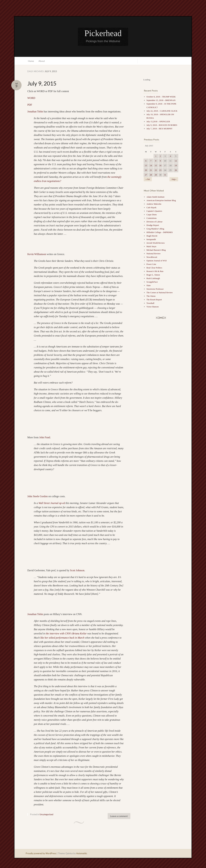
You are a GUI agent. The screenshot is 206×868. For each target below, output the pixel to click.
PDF (30, 105)
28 (151, 175)
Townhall (150, 303)
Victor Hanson (152, 307)
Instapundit (151, 239)
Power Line (151, 264)
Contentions (152, 218)
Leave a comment (119, 816)
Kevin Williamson (37, 254)
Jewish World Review (156, 243)
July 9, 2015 (42, 83)
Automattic (82, 853)
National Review (154, 254)
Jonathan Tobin (35, 111)
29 (156, 175)
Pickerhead (103, 33)
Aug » (174, 179)
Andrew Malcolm (154, 204)
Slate (149, 285)
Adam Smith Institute (155, 197)
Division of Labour (154, 222)
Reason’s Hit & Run (155, 271)
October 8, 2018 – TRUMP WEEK (161, 97)
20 (146, 170)
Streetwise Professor (155, 289)
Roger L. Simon (153, 275)
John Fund (45, 437)
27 (146, 175)
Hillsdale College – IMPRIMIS (160, 232)
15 (156, 165)
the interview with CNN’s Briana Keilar (66, 633)
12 (176, 161)
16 (160, 165)
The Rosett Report (154, 300)
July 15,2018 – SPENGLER (158, 121)
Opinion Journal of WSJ (157, 261)
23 (160, 170)
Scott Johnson (77, 570)
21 (151, 170)
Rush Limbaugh (153, 278)
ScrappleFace (152, 282)
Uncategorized (46, 814)
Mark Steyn (151, 246)
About (42, 61)
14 (151, 165)
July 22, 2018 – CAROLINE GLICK (162, 111)
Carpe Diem (152, 215)
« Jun (148, 179)
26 (176, 170)
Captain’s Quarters (154, 211)
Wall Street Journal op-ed (52, 503)
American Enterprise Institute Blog (161, 200)
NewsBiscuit (152, 257)
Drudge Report (153, 225)
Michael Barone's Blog (156, 250)
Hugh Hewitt (152, 236)
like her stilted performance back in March (62, 638)
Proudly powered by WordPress (41, 853)
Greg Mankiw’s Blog (155, 229)
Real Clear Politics (154, 268)
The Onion (151, 296)
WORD (31, 98)
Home (31, 61)
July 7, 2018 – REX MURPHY (159, 129)
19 (176, 165)
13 (146, 165)
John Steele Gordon (37, 496)
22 (156, 170)
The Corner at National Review (160, 292)
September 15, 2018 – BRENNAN (161, 100)
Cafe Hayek (151, 207)
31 (165, 175)
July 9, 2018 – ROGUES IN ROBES (162, 125)
